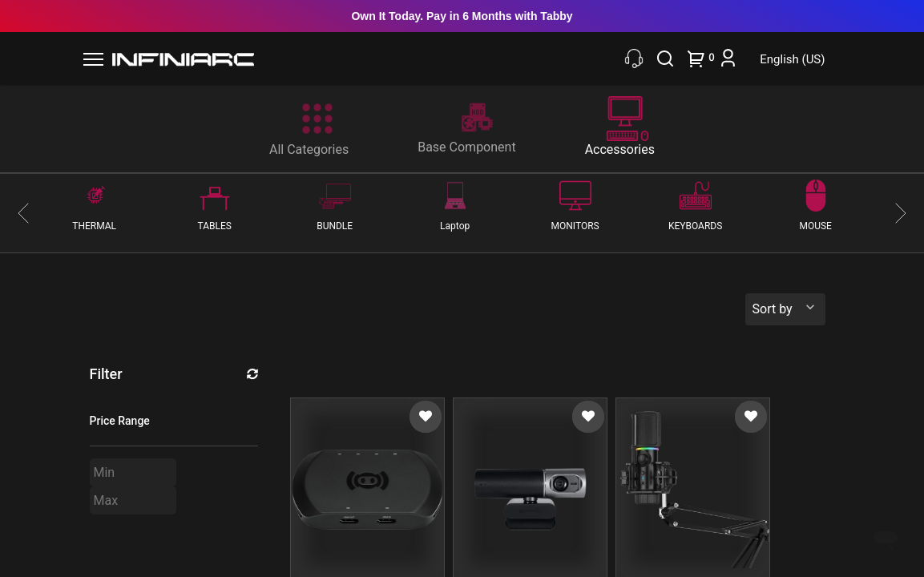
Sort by (773, 309)
